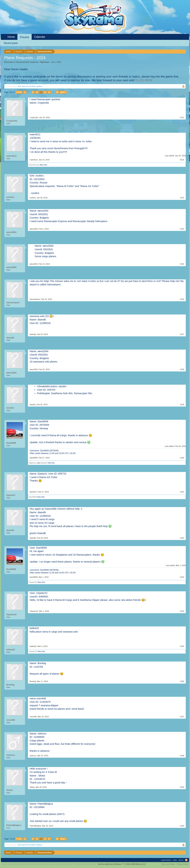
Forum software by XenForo (25, 864)
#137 (182, 717)
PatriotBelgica (14, 825)
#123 (182, 198)
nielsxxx (11, 755)
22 (57, 92)
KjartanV (44, 463)
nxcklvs (10, 197)
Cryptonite (12, 121)
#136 (182, 681)
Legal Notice (166, 860)
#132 (182, 538)
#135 (182, 646)
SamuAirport (13, 303)
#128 (182, 369)
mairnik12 (11, 156)
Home (11, 37)
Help (175, 860)
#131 (182, 492)
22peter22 (33, 582)
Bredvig (10, 685)
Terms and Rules (168, 864)
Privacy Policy (183, 864)
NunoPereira (34, 165)
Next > (63, 92)
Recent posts (11, 43)
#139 (182, 787)
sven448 (11, 720)
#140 (182, 826)
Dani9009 (11, 443)
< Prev (19, 92)
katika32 (11, 650)
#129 (182, 405)
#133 (182, 577)
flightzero (33, 463)
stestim (10, 408)
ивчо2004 (11, 232)
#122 (182, 160)
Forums (25, 37)
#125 (182, 264)
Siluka (9, 790)
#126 (182, 299)
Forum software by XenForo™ (73, 864)
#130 (182, 458)
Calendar (40, 37)
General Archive (23, 62)
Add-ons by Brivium (122, 864)
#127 (182, 334)
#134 (182, 611)
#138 (182, 756)
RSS (186, 860)
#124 (182, 229)
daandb (10, 338)
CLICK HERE (144, 80)
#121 (182, 117)
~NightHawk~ (44, 62)
